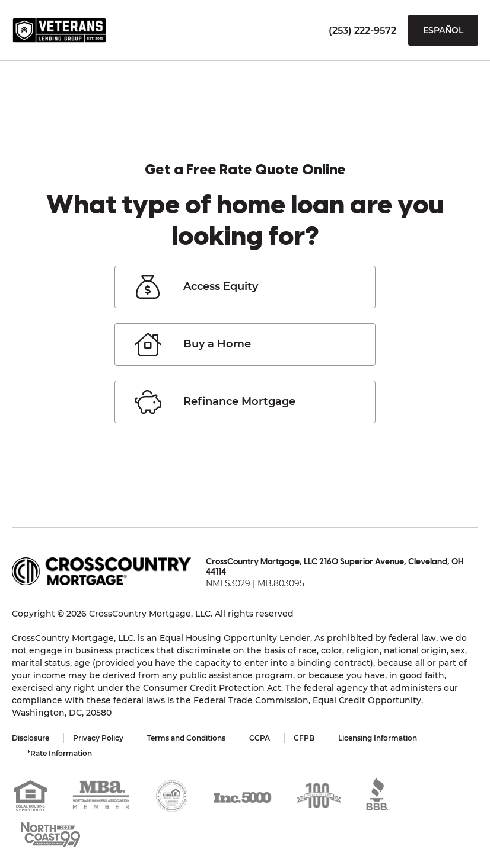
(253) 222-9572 (362, 31)
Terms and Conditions (186, 738)
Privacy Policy (98, 738)
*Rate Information (60, 753)
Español (443, 30)
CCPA (260, 738)
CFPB (304, 738)
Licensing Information (378, 738)
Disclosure (31, 738)
